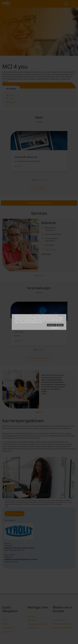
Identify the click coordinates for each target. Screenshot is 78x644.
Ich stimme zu (52, 325)
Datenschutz (55, 328)
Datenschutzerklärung (31, 321)
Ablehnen (60, 325)
